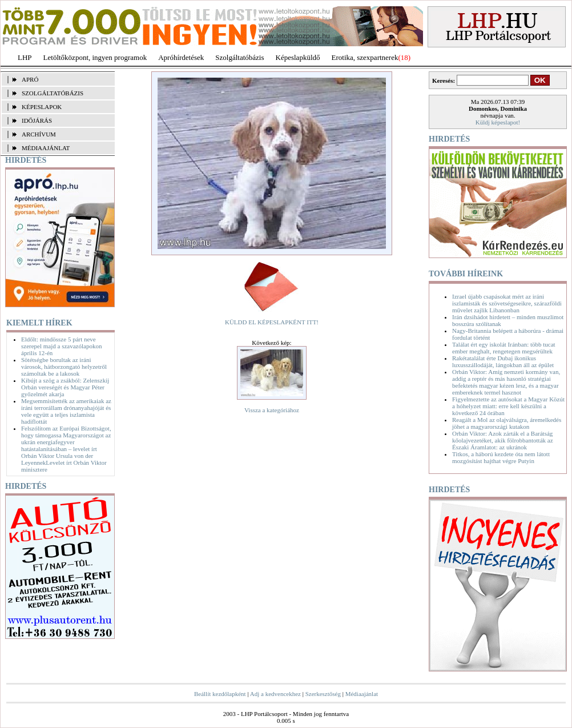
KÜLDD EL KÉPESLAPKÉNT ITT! (272, 322)
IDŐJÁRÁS (37, 120)
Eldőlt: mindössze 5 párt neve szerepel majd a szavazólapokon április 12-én (61, 346)
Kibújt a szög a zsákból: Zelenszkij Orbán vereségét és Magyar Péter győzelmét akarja (65, 387)
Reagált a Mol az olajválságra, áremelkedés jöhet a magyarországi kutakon (507, 423)
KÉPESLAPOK (42, 107)
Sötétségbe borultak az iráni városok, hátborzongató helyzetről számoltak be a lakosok (64, 367)
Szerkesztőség (323, 694)
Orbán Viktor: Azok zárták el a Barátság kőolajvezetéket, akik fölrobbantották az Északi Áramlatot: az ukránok (503, 440)
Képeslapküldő (298, 57)
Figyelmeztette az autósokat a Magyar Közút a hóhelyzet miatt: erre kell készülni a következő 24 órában (508, 406)
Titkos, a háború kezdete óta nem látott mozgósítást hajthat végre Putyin (501, 457)
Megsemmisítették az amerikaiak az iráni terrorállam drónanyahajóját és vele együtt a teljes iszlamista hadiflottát (66, 411)
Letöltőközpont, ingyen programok (95, 57)
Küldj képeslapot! (498, 122)
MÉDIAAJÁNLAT (46, 148)
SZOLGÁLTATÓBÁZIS (53, 93)
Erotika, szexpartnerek (365, 57)
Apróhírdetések (181, 57)
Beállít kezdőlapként (220, 694)
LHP (25, 57)
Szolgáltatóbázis (239, 57)
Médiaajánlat (362, 694)
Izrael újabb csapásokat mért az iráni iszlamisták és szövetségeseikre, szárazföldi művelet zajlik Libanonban (507, 303)
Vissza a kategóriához (272, 410)
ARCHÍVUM (39, 134)
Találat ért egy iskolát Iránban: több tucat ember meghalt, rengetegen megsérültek (504, 348)
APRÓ (30, 79)
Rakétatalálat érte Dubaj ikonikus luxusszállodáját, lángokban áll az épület (503, 361)
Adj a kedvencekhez (275, 694)
